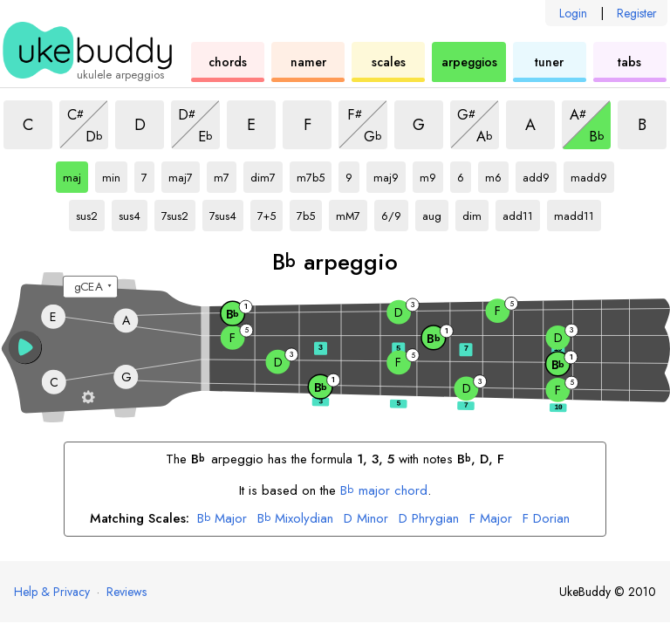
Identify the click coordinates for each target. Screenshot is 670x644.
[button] (25, 347)
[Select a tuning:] (90, 287)
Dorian (546, 519)
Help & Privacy (52, 592)
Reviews (126, 592)
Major (222, 519)
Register (637, 13)
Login (573, 13)
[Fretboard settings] (89, 397)
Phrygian (429, 519)
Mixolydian (295, 519)
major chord (384, 490)
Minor (366, 519)
